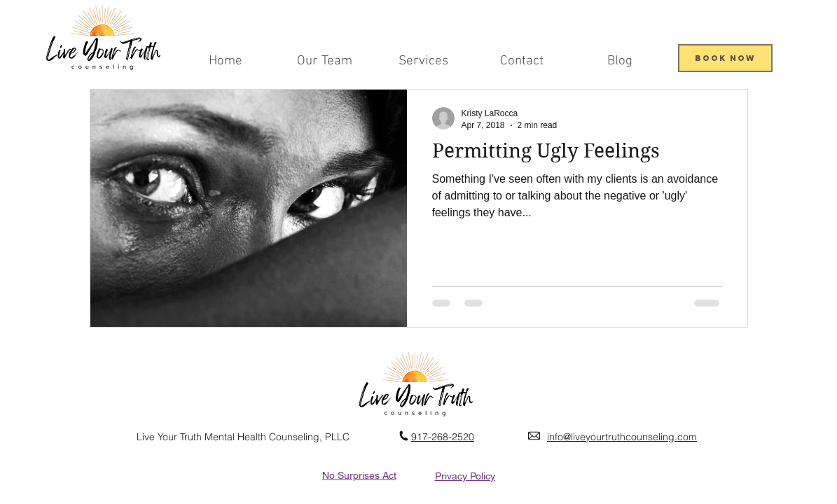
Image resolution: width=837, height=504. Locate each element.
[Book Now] (725, 58)
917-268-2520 (443, 437)
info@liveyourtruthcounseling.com (622, 437)
